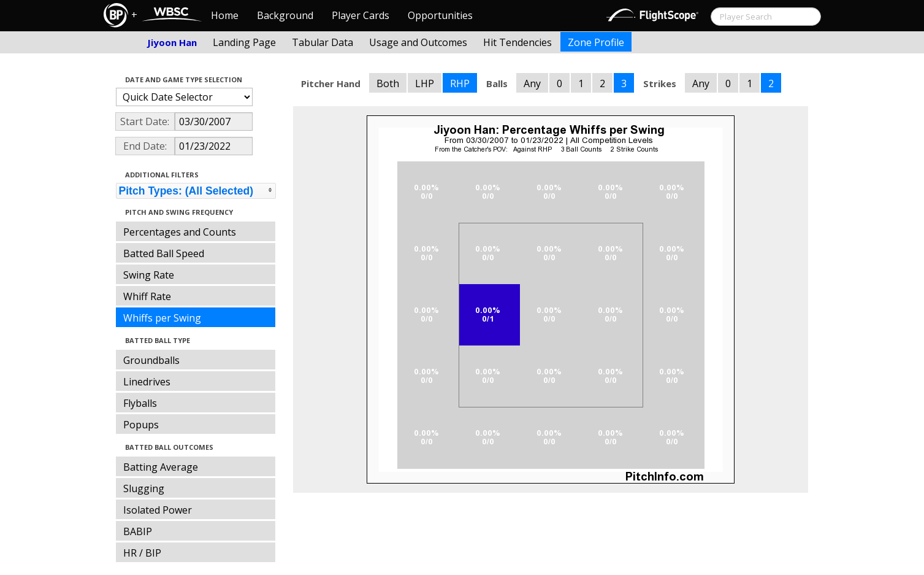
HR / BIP (142, 553)
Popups (141, 425)
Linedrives (147, 382)
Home (225, 15)
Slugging (144, 488)
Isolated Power (158, 510)
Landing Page (244, 42)
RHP (460, 83)
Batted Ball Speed (164, 253)
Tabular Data (323, 42)
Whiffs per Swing (162, 318)
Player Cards (361, 15)
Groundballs (151, 360)
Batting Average (161, 467)
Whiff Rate (147, 296)
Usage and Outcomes (418, 42)
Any (532, 83)
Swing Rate (149, 275)
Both (388, 83)
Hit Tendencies (517, 42)
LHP (425, 83)
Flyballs (140, 403)
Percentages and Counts (180, 232)
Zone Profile (596, 42)
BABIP (138, 531)
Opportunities (440, 15)
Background (285, 15)
